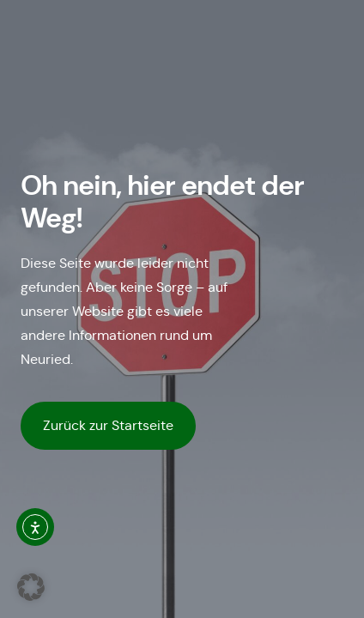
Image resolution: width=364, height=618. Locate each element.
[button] (31, 587)
